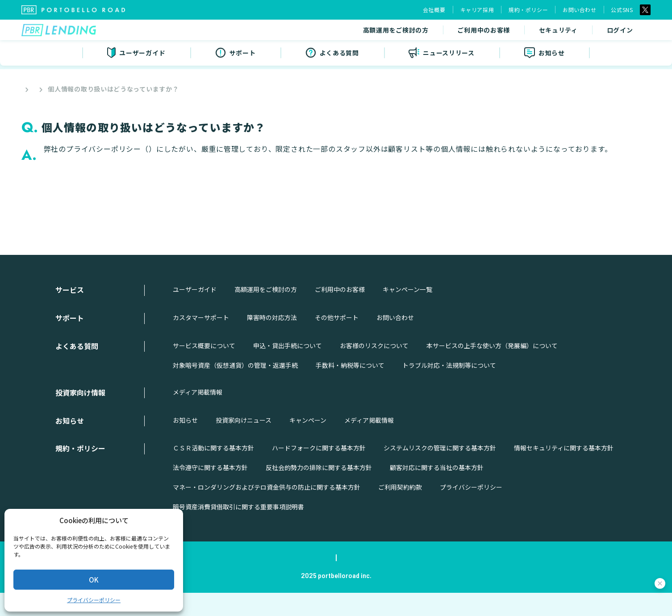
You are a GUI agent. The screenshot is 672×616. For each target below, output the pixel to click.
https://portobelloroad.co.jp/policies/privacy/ (234, 149)
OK (94, 580)
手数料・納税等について (350, 388)
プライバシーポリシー (94, 600)
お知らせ (185, 443)
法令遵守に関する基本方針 (210, 491)
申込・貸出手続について (288, 369)
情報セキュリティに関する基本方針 (564, 471)
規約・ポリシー (528, 10)
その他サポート (337, 341)
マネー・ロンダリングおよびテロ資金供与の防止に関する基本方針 (267, 510)
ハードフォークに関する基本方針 (319, 471)
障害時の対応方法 (272, 341)
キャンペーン (308, 443)
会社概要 (434, 10)
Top (27, 89)
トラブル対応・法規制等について (449, 388)
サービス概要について (204, 369)
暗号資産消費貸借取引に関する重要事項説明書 (238, 530)
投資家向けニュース (244, 443)
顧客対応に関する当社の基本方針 (437, 491)
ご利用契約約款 (400, 510)
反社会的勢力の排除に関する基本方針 (319, 491)
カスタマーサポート (201, 341)
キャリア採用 (477, 10)
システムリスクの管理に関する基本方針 (440, 471)
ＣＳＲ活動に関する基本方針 (213, 471)
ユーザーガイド (195, 312)
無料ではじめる (609, 32)
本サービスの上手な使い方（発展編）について (492, 369)
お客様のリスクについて (374, 369)
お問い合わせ (580, 10)
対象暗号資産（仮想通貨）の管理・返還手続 (235, 388)
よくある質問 (67, 89)
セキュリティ (480, 32)
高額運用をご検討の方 (318, 32)
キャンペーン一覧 (407, 312)
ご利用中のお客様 (405, 32)
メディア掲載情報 (198, 415)
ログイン (541, 32)
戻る (338, 211)
